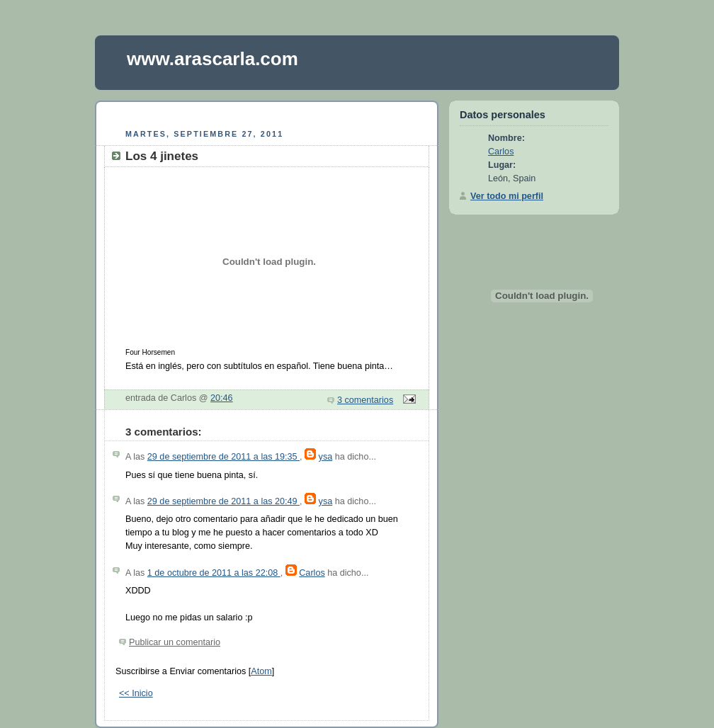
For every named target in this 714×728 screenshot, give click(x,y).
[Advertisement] (267, 113)
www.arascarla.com (212, 59)
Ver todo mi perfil (507, 196)
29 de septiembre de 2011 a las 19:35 (223, 457)
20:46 (222, 398)
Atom (261, 671)
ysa (326, 457)
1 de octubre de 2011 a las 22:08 (214, 573)
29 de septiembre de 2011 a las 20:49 (223, 501)
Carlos (312, 573)
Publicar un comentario (175, 642)
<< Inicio (136, 693)
